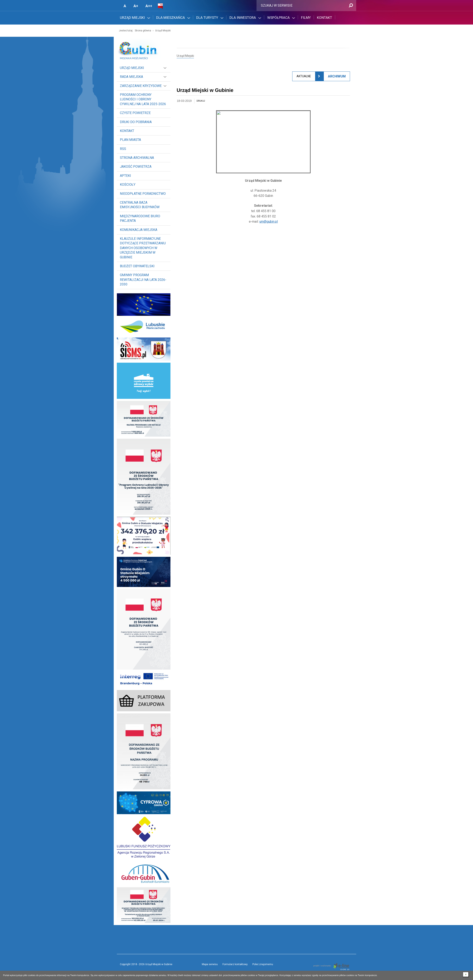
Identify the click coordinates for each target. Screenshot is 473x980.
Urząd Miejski (163, 31)
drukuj (201, 101)
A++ (149, 6)
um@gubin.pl (269, 222)
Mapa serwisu (210, 964)
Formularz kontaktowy (235, 964)
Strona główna (143, 31)
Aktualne (304, 76)
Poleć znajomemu (263, 964)
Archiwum (337, 76)
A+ (136, 6)
